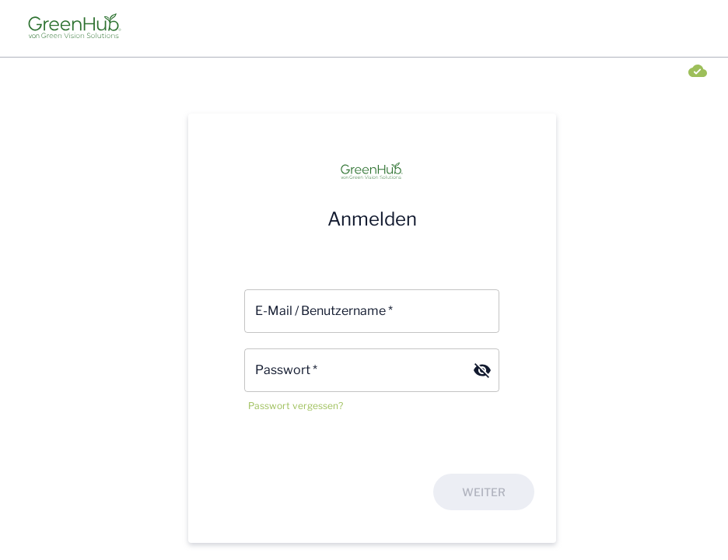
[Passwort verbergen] (482, 370)
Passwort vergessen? (296, 406)
